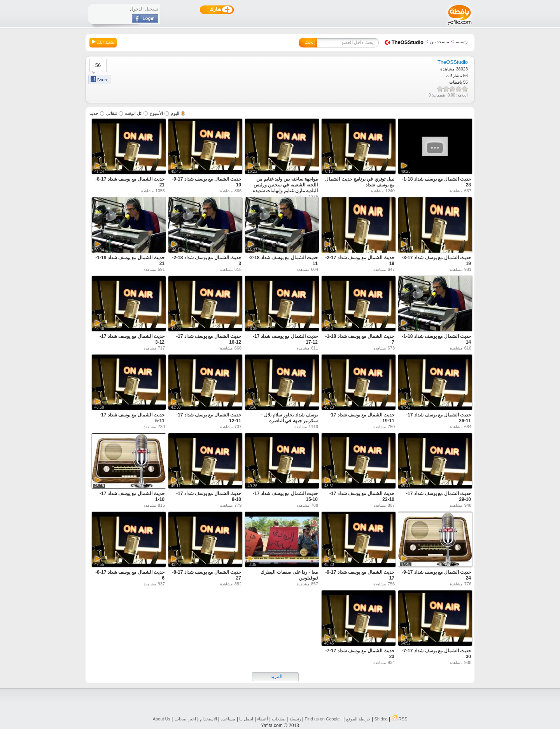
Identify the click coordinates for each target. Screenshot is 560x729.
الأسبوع (156, 113)
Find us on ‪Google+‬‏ (324, 719)
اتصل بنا (246, 719)
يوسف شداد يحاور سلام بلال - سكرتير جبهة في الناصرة (289, 418)
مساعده (228, 719)
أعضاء (262, 719)
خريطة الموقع (358, 719)
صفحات (279, 719)
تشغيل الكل (103, 42)
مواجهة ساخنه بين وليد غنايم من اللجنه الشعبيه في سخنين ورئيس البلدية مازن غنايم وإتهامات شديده (285, 185)
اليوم (175, 113)
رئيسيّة (295, 719)
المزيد (276, 676)
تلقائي (112, 113)
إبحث (310, 42)
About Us (162, 719)
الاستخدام (208, 719)
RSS (400, 719)
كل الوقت (133, 113)
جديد (94, 113)
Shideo (381, 719)
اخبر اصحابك (185, 719)
